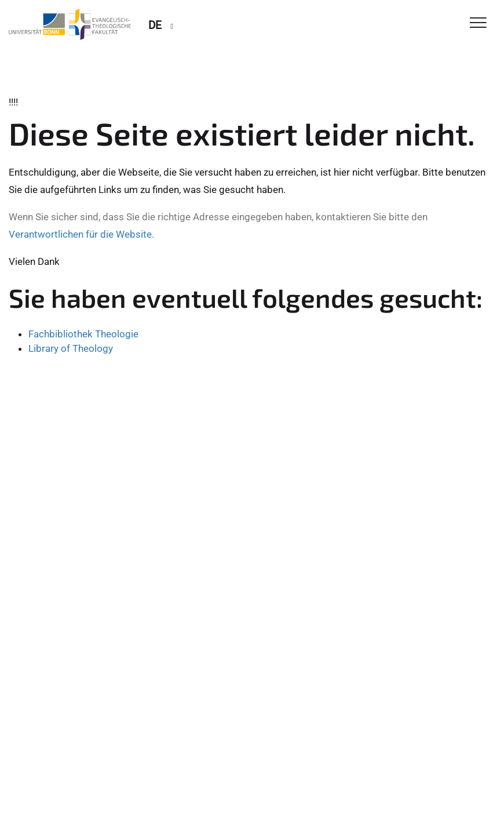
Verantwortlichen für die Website (80, 234)
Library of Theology (71, 348)
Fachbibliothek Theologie (83, 334)
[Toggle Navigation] (478, 23)
